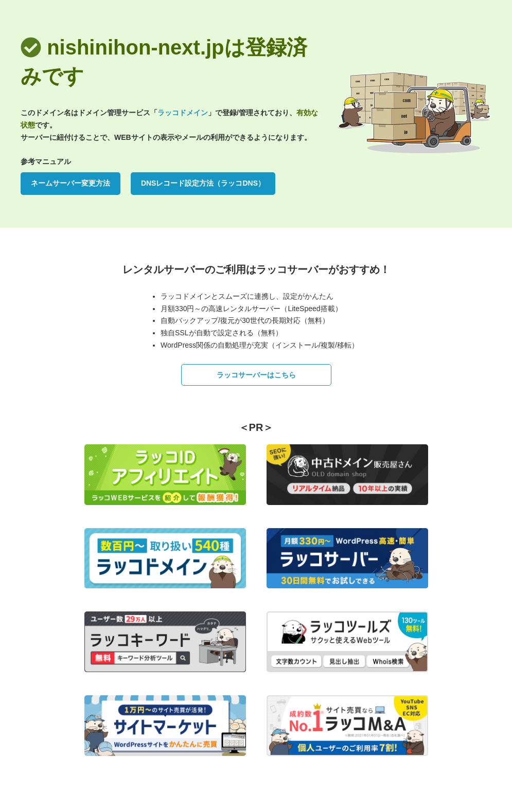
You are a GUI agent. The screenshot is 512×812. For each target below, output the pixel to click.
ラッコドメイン (183, 113)
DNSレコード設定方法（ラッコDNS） (203, 183)
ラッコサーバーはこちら (256, 375)
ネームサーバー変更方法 (70, 183)
